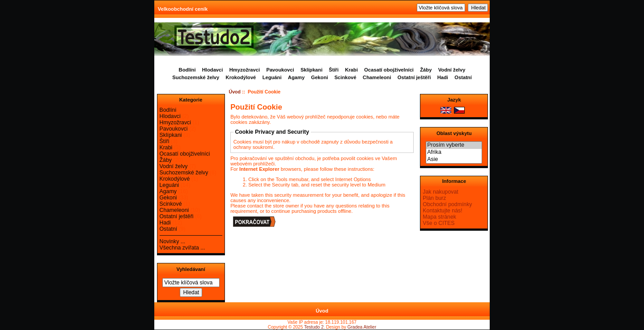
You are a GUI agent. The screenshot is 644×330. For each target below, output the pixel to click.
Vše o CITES (439, 223)
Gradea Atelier (362, 327)
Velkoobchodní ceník (183, 9)
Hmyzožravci (245, 70)
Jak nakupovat (440, 192)
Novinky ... (172, 241)
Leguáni (272, 77)
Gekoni (319, 77)
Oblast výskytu (454, 133)
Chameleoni (377, 77)
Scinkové (345, 77)
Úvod (235, 92)
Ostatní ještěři (414, 77)
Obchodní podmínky (447, 204)
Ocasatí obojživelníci (389, 70)
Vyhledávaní (191, 269)
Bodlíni (187, 70)
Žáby (426, 70)
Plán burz (434, 198)
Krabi (351, 70)
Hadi (443, 77)
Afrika (454, 152)
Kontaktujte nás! (442, 211)
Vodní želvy (452, 70)
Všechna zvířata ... (182, 248)
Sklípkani (311, 70)
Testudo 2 (314, 327)
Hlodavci (213, 70)
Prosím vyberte (454, 145)
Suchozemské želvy (196, 77)
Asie (454, 160)
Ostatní (463, 77)
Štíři (334, 70)
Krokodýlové (241, 77)
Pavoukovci (280, 70)
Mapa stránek (439, 217)
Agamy (296, 77)
